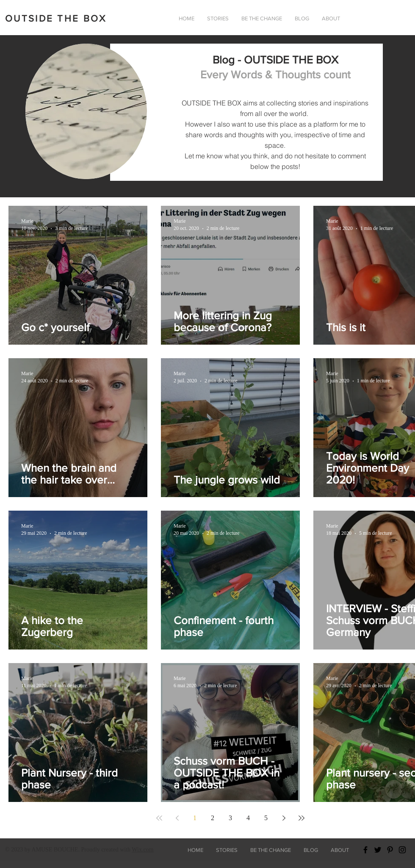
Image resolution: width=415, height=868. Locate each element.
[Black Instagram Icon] (402, 850)
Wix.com (142, 850)
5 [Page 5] (266, 818)
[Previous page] (177, 818)
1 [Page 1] (195, 818)
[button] (331, 19)
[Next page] (284, 818)
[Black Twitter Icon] (378, 850)
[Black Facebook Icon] (365, 850)
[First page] (159, 818)
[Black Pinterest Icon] (390, 850)
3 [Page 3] (230, 818)
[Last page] (302, 818)
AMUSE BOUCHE (55, 850)
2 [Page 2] (213, 818)
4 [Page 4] (248, 818)
